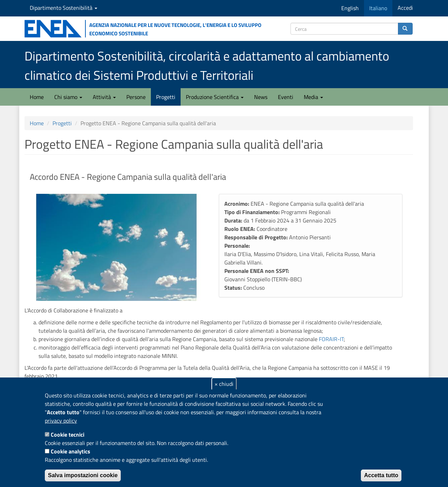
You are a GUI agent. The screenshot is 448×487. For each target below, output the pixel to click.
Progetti (166, 97)
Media (313, 97)
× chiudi (224, 384)
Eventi (286, 97)
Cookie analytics (71, 451)
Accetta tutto (381, 475)
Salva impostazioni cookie (83, 475)
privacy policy (61, 421)
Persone (136, 97)
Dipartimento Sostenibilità (64, 8)
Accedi (405, 8)
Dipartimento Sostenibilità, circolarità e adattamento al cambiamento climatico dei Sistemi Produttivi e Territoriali (207, 65)
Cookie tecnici (68, 435)
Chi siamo (68, 97)
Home (37, 97)
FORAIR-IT (331, 339)
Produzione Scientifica (215, 97)
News (261, 97)
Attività (104, 97)
